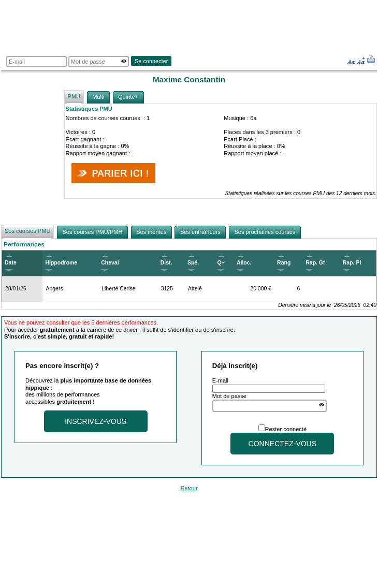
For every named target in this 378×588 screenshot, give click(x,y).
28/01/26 (16, 289)
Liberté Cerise (118, 289)
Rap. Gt (315, 263)
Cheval (110, 263)
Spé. (193, 263)
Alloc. (244, 263)
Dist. (166, 263)
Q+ (221, 263)
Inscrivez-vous (96, 421)
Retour (189, 488)
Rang (284, 263)
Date (11, 263)
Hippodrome (61, 263)
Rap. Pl (352, 263)
